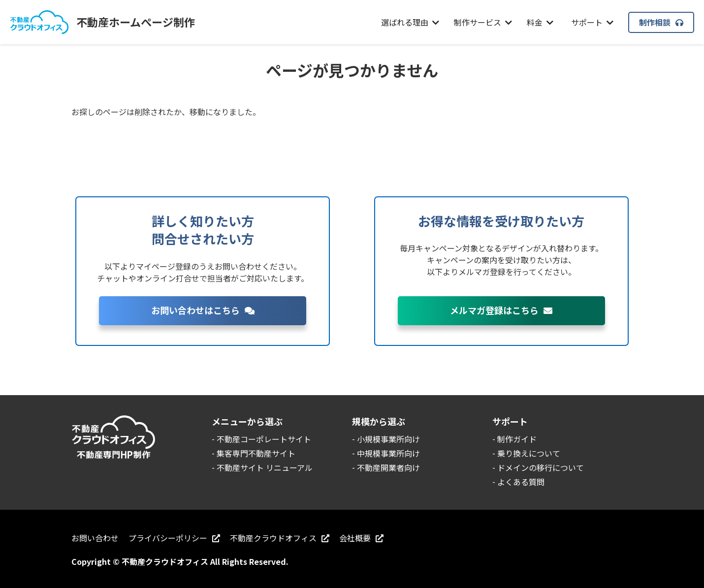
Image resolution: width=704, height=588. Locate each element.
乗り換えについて (529, 453)
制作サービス (483, 22)
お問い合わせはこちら (203, 310)
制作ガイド (517, 439)
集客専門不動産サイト (256, 453)
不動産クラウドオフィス (280, 538)
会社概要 (361, 538)
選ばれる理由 (410, 22)
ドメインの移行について (541, 467)
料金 (540, 22)
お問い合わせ (95, 538)
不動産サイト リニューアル (265, 467)
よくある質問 (521, 482)
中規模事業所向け (388, 453)
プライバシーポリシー (174, 538)
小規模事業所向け (388, 439)
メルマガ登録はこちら (501, 310)
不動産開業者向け (388, 467)
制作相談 (661, 22)
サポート (592, 22)
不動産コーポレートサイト (264, 439)
